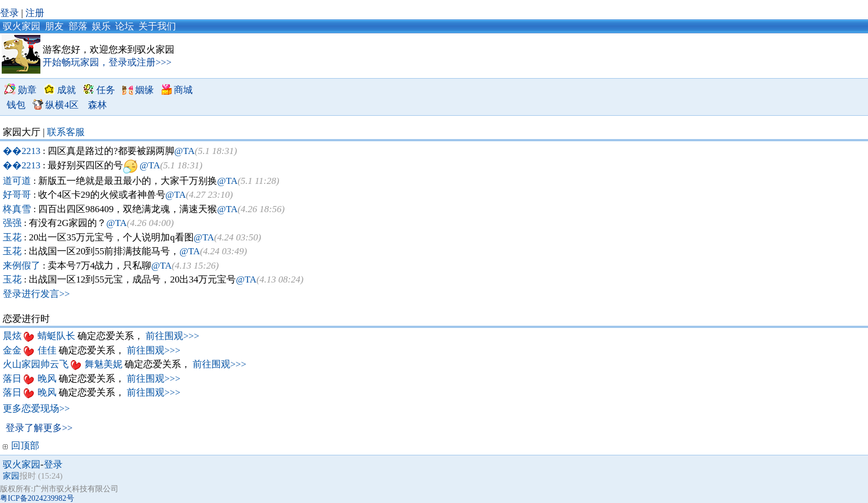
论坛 (125, 26)
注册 (35, 13)
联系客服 (66, 132)
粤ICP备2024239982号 (37, 498)
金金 (13, 350)
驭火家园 (22, 26)
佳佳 (48, 350)
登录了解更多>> (39, 428)
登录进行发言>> (36, 294)
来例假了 (23, 266)
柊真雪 (18, 209)
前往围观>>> (172, 336)
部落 (78, 26)
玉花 (13, 237)
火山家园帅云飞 (37, 364)
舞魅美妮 (105, 364)
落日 (13, 379)
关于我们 (157, 26)
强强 (13, 223)
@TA (185, 151)
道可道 (18, 181)
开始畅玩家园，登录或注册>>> (107, 62)
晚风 (48, 379)
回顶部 (21, 446)
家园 (11, 476)
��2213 (23, 151)
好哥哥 (18, 195)
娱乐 (101, 26)
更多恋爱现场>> (36, 409)
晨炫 (13, 336)
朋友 (54, 26)
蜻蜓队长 (58, 336)
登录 (9, 13)
